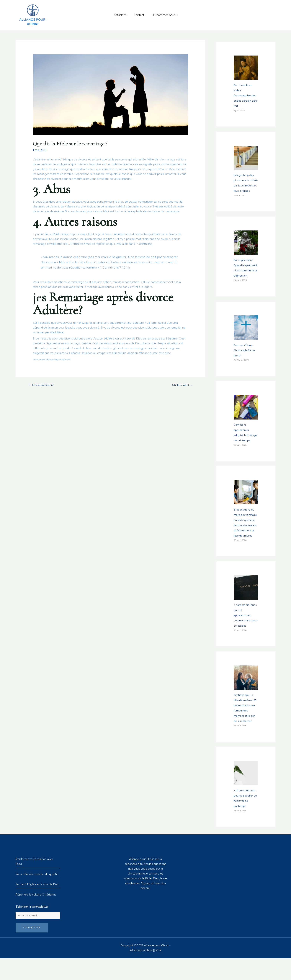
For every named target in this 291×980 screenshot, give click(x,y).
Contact (139, 15)
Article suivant (180, 385)
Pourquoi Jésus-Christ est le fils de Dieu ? (245, 360)
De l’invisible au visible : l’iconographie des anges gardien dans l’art (245, 95)
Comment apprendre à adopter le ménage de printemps (241, 446)
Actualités (122, 15)
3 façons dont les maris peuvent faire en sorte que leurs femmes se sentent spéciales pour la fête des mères (245, 541)
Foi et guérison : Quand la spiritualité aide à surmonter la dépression (244, 276)
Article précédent (43, 385)
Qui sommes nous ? (162, 15)
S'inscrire (32, 949)
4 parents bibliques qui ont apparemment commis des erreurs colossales (246, 636)
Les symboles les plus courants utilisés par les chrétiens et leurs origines (245, 186)
